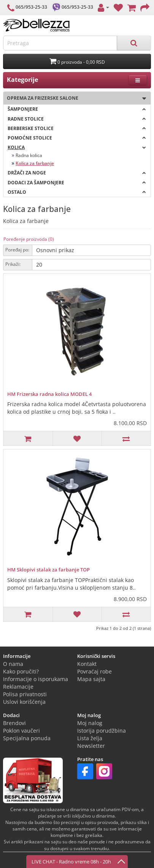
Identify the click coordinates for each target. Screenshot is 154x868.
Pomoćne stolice (77, 138)
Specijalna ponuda (27, 738)
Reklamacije (18, 687)
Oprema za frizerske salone (75, 98)
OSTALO (77, 192)
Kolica (77, 147)
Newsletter (91, 746)
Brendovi (14, 723)
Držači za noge (77, 173)
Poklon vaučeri (21, 731)
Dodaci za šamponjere (77, 183)
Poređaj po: (17, 250)
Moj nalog (90, 723)
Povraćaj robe (94, 671)
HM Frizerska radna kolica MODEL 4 (49, 394)
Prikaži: (13, 264)
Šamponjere (77, 109)
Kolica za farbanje (35, 163)
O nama (13, 664)
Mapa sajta (91, 679)
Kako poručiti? (21, 671)
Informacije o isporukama (36, 679)
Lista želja (90, 738)
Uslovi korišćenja (24, 702)
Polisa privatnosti (25, 694)
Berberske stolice (77, 128)
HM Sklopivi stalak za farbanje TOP (48, 570)
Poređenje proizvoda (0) (29, 239)
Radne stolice (77, 119)
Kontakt (87, 664)
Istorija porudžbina (102, 731)
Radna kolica (29, 155)
